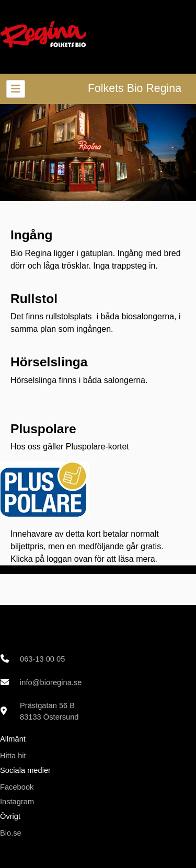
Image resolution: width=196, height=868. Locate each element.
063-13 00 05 (42, 659)
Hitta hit (13, 756)
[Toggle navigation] (16, 89)
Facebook (17, 787)
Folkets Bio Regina (135, 88)
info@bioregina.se (51, 682)
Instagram (17, 802)
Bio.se (11, 833)
